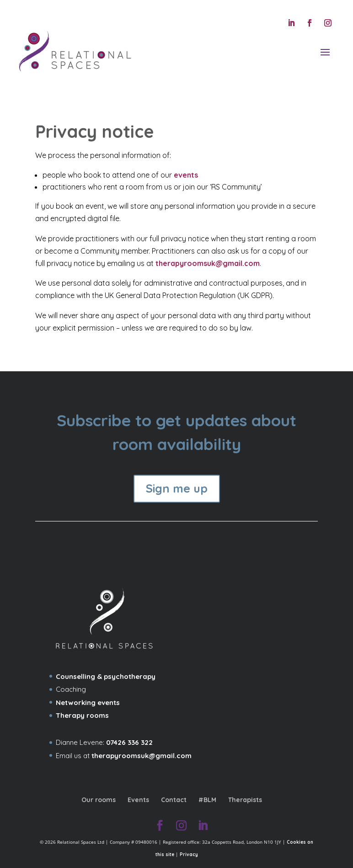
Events (138, 800)
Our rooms (99, 800)
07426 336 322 (129, 742)
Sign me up (177, 488)
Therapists (245, 800)
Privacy (189, 854)
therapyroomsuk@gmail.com (208, 263)
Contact (174, 800)
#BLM (207, 800)
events (186, 175)
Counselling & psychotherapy (106, 676)
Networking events (88, 703)
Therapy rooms (82, 715)
